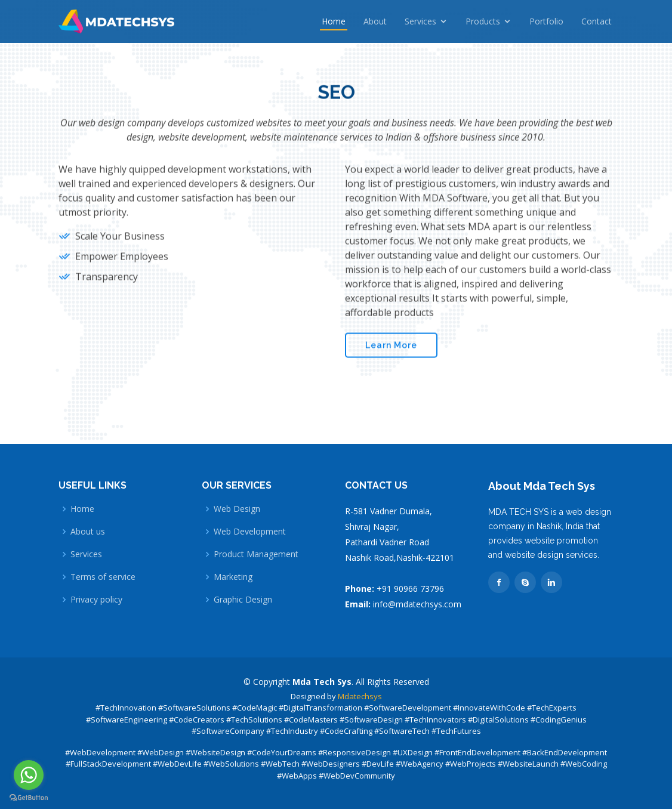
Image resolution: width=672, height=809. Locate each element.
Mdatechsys (360, 696)
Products (483, 21)
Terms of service (103, 577)
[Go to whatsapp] (29, 775)
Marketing (233, 577)
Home (334, 21)
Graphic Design (243, 600)
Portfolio (546, 21)
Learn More (391, 342)
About (375, 21)
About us (88, 532)
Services (420, 21)
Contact (597, 21)
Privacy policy (96, 600)
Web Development (250, 532)
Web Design (237, 509)
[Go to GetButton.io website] (29, 797)
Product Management (256, 554)
